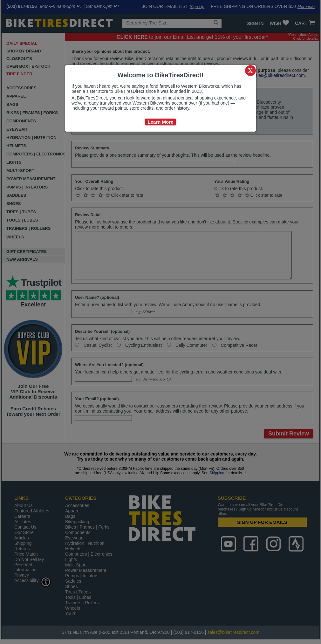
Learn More (161, 122)
